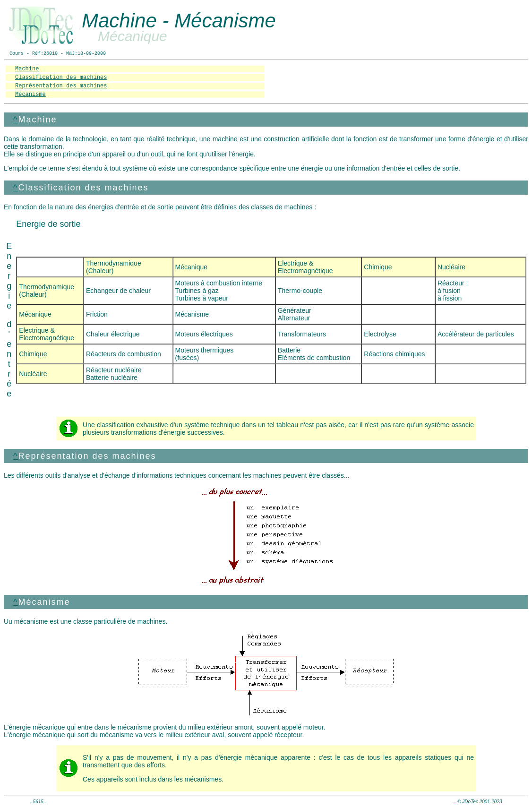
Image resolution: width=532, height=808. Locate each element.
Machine (27, 69)
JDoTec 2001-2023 (482, 802)
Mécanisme (30, 95)
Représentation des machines (61, 86)
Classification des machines (61, 77)
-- (455, 802)
